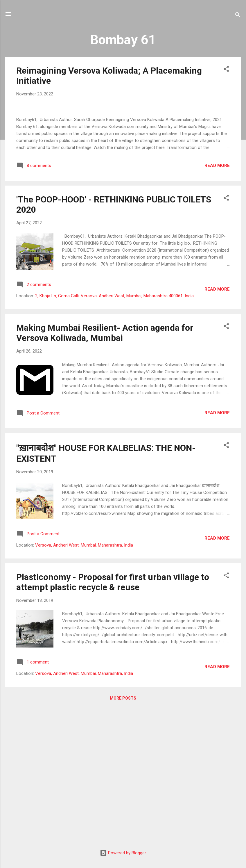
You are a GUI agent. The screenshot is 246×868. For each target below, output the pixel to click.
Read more (217, 301)
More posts (123, 834)
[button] (226, 70)
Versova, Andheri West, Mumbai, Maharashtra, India (84, 681)
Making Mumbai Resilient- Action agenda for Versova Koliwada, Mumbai (105, 469)
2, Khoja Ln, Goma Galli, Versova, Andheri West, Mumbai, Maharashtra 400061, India (114, 432)
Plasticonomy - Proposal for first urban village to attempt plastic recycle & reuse (113, 718)
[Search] (238, 16)
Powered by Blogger (123, 853)
